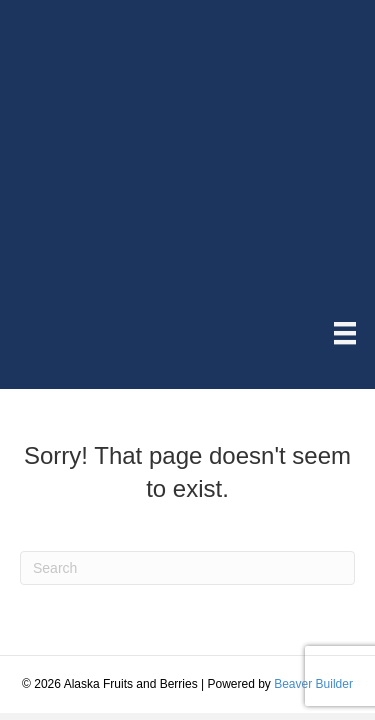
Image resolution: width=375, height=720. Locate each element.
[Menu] (345, 333)
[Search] (187, 568)
